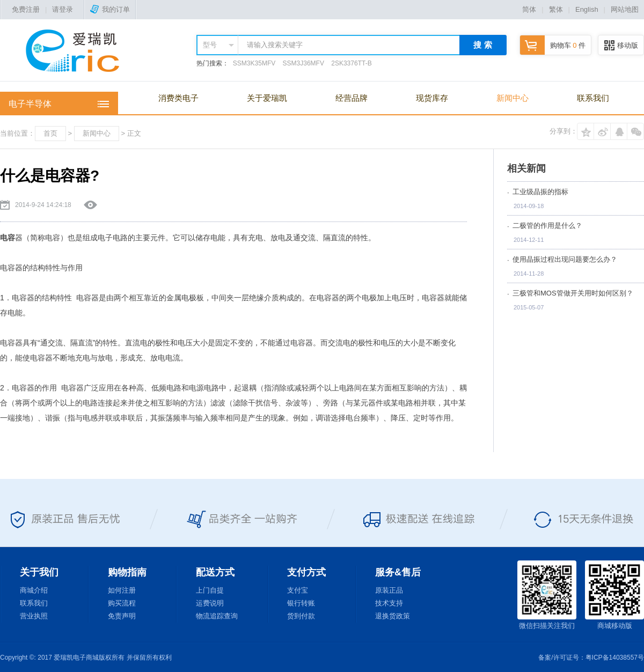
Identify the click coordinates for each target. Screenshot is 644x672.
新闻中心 (513, 98)
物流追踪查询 (217, 616)
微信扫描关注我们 (547, 595)
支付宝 (298, 590)
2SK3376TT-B (351, 63)
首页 (50, 133)
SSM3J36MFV (303, 63)
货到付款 (301, 616)
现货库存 (432, 98)
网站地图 (625, 9)
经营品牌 (352, 98)
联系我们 (593, 98)
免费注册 (26, 9)
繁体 (556, 9)
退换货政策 (393, 616)
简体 (529, 9)
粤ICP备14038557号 (615, 658)
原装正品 (389, 590)
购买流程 (122, 603)
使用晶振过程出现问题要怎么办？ (565, 259)
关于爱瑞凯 (267, 98)
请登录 (63, 9)
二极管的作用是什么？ (547, 226)
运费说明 (210, 603)
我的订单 (110, 9)
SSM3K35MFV (254, 63)
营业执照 (34, 616)
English (587, 9)
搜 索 (482, 45)
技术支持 (389, 603)
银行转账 (301, 603)
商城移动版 (614, 595)
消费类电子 (178, 98)
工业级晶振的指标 (540, 192)
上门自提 (210, 590)
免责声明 (122, 616)
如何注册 (122, 590)
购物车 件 (553, 45)
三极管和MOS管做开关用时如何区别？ (573, 293)
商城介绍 (34, 590)
